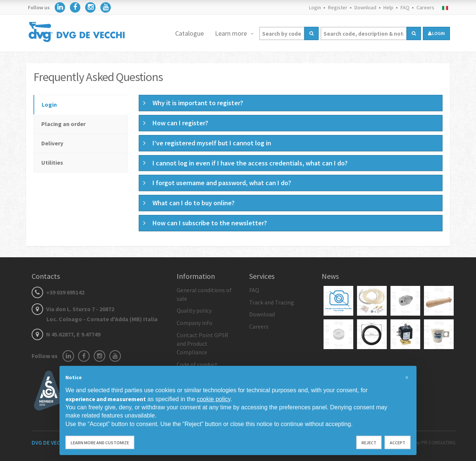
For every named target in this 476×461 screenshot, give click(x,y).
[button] (407, 378)
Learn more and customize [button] (100, 443)
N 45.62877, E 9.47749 (66, 334)
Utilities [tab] (52, 162)
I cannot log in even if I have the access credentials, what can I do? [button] (250, 163)
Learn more (232, 33)
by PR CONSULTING (435, 442)
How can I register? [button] (180, 123)
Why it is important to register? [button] (198, 103)
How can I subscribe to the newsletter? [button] (210, 223)
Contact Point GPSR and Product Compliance (202, 344)
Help (388, 7)
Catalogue (189, 33)
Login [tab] (49, 104)
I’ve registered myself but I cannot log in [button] (212, 143)
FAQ (405, 7)
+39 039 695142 (58, 292)
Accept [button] (398, 443)
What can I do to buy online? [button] (194, 203)
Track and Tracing (272, 302)
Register (338, 7)
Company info (194, 323)
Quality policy (194, 310)
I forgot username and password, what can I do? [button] (222, 183)
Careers (425, 7)
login (436, 33)
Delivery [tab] (52, 143)
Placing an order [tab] (63, 124)
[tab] (291, 103)
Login (315, 7)
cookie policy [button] (213, 399)
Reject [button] (369, 443)
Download (365, 7)
